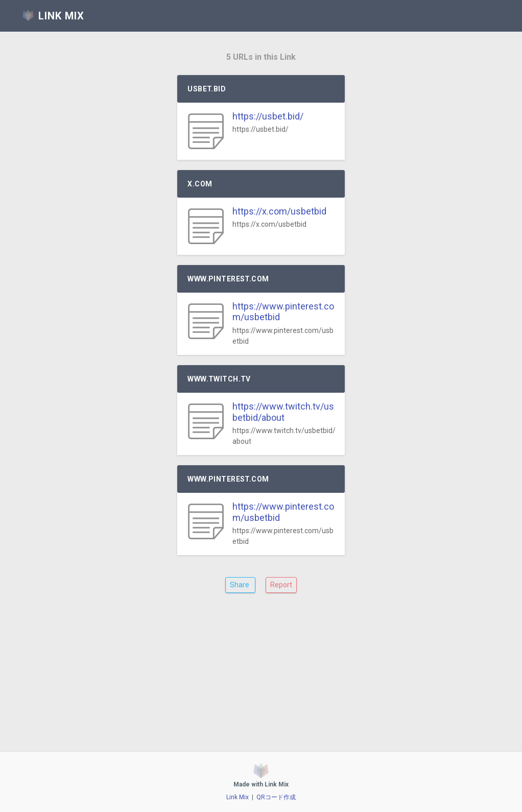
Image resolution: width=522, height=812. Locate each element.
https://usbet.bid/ (268, 116)
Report (281, 585)
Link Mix (238, 797)
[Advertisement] (261, 680)
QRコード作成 (276, 797)
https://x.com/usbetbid (279, 211)
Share (240, 585)
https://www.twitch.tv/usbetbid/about (283, 412)
